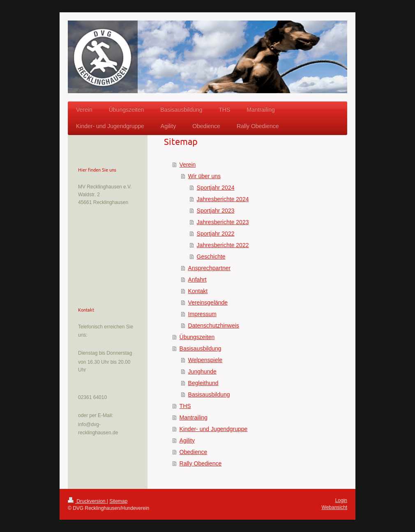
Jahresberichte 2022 (223, 245)
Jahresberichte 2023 (223, 222)
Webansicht (334, 507)
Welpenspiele (205, 360)
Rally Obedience (201, 463)
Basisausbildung (201, 349)
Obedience (194, 452)
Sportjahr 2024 (216, 188)
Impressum (202, 314)
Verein (188, 165)
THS (185, 406)
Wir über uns (204, 176)
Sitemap (118, 501)
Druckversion (87, 501)
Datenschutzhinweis (214, 326)
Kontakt (198, 291)
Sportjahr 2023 (216, 211)
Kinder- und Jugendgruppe (214, 429)
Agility (187, 440)
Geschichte (211, 257)
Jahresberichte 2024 (223, 199)
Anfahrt (197, 280)
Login (341, 500)
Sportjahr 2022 (216, 234)
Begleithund (203, 383)
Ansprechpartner (210, 268)
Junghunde (202, 371)
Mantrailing (194, 417)
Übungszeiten (197, 337)
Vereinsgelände (208, 303)
